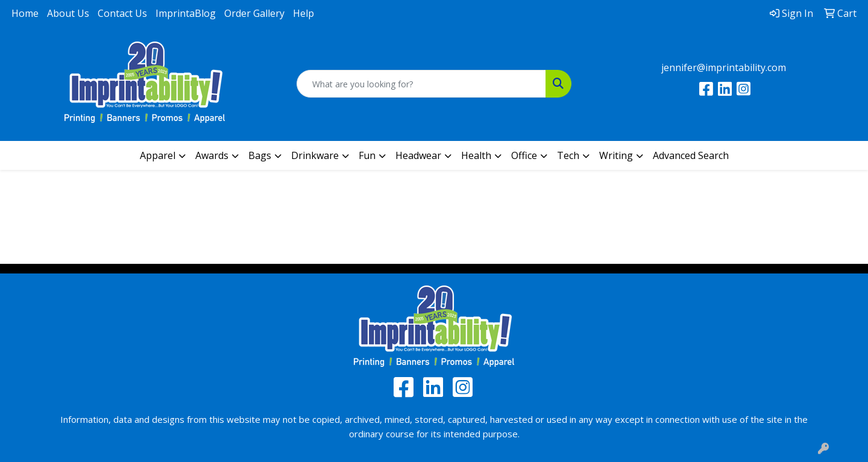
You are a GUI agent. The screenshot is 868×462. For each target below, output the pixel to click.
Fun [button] (367, 155)
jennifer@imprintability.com (724, 67)
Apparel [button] (158, 155)
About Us (68, 13)
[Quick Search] (421, 84)
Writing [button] (616, 155)
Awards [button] (212, 155)
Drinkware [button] (315, 155)
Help (303, 13)
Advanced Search (691, 155)
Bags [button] (260, 155)
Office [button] (524, 155)
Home (25, 13)
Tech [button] (568, 155)
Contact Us (122, 13)
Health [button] (476, 155)
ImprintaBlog (186, 13)
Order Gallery (254, 13)
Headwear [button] (418, 155)
